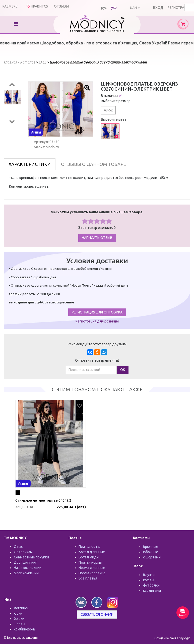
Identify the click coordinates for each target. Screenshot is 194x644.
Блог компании (26, 573)
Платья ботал (90, 547)
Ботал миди (89, 557)
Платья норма (90, 562)
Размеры (10, 6)
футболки (151, 585)
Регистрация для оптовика (97, 312)
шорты (19, 624)
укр (114, 8)
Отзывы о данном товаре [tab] (93, 164)
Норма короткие (92, 573)
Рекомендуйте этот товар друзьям (97, 344)
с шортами (152, 557)
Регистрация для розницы (97, 321)
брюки (19, 619)
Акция (36, 132)
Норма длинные (92, 568)
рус (104, 8)
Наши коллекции (28, 568)
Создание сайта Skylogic (172, 638)
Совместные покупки (31, 557)
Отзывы (61, 6)
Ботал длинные (92, 552)
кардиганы (152, 591)
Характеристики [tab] (30, 164)
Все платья (88, 578)
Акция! (23, 483)
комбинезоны (25, 629)
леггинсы (22, 608)
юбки (18, 613)
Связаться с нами (97, 614)
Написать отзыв (97, 238)
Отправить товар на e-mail (97, 360)
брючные (151, 547)
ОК (123, 370)
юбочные (151, 552)
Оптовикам (23, 552)
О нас (18, 547)
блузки (149, 575)
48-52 (108, 110)
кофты (149, 580)
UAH (133, 8)
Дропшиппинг (25, 562)
